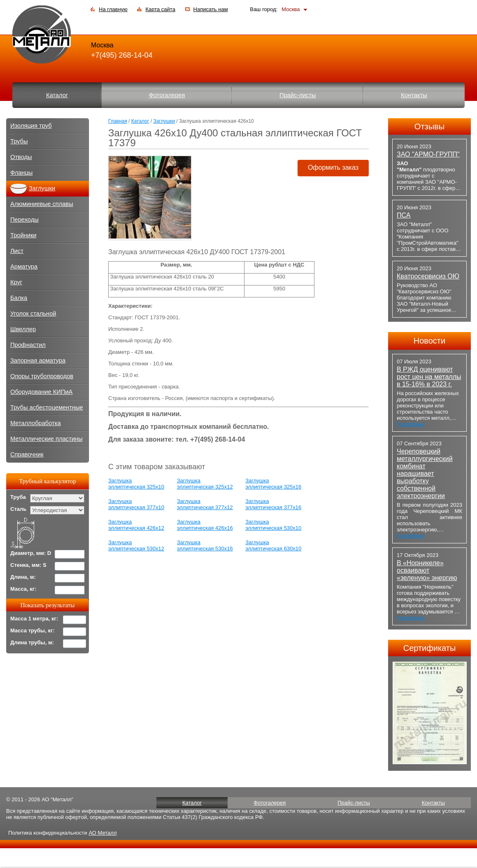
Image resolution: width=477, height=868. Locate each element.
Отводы (21, 157)
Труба (18, 497)
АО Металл (102, 833)
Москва (291, 9)
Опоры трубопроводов (42, 376)
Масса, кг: (23, 589)
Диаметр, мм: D (31, 553)
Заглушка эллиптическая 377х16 (273, 504)
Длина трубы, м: (32, 642)
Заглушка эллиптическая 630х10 (273, 545)
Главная (118, 121)
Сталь (18, 509)
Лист (17, 251)
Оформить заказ (333, 167)
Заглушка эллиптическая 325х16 (273, 484)
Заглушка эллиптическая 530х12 (136, 545)
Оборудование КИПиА (41, 392)
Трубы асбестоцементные (47, 407)
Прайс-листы (298, 95)
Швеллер (23, 329)
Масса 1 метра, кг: (34, 619)
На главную (113, 9)
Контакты (414, 95)
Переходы (24, 220)
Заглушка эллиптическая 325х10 (136, 484)
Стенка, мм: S (28, 565)
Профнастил (28, 345)
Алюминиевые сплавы (42, 204)
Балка (19, 298)
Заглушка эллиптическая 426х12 (136, 525)
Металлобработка (36, 423)
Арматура (24, 267)
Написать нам (211, 9)
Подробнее (411, 424)
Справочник (27, 454)
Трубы (19, 141)
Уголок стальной (33, 314)
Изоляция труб (31, 126)
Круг (16, 282)
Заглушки (164, 121)
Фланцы (21, 173)
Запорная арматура (38, 360)
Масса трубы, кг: (33, 631)
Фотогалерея (167, 95)
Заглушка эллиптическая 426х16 (205, 525)
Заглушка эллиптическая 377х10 (136, 504)
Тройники (23, 235)
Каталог (57, 95)
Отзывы (429, 126)
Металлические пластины (46, 439)
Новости (429, 341)
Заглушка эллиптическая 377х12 (205, 504)
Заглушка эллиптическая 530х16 (205, 545)
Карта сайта (160, 9)
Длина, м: (23, 577)
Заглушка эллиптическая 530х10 (273, 525)
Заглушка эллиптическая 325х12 (205, 484)
